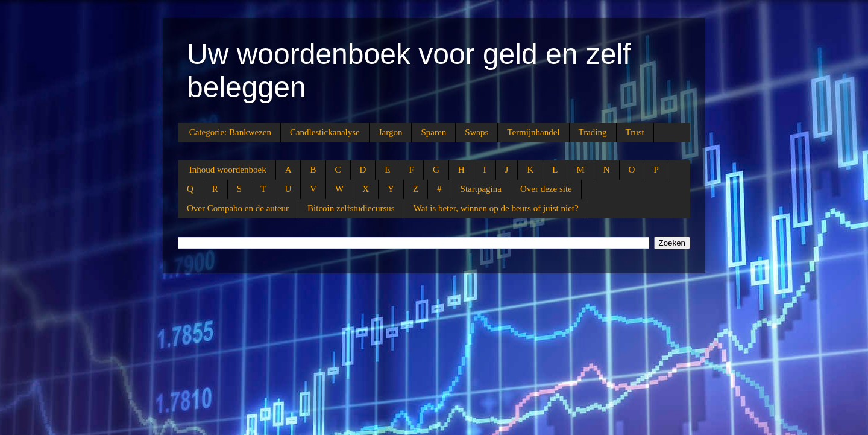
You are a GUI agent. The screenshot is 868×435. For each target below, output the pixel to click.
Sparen (433, 132)
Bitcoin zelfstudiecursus (351, 208)
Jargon (391, 132)
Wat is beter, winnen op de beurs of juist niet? (496, 208)
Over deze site (546, 189)
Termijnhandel (533, 132)
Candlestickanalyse (325, 132)
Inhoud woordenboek (228, 170)
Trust (635, 132)
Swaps (476, 132)
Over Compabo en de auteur (238, 208)
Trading (593, 132)
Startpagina (481, 189)
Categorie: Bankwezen (230, 132)
